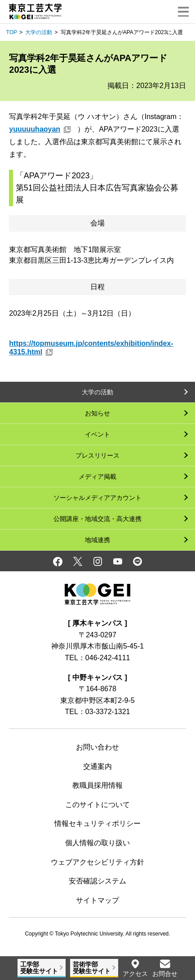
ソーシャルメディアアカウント (97, 498)
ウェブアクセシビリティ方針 (97, 862)
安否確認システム (97, 881)
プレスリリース (97, 455)
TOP (12, 32)
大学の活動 (39, 32)
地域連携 (97, 540)
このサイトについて (97, 805)
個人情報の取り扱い (97, 843)
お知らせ (97, 413)
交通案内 (97, 766)
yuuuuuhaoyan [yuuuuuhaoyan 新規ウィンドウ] (35, 129)
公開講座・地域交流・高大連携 (97, 519)
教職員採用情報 (97, 785)
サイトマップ (97, 900)
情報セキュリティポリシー (97, 823)
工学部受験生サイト (39, 968)
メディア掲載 (97, 477)
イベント (97, 434)
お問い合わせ (97, 747)
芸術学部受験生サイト (92, 968)
